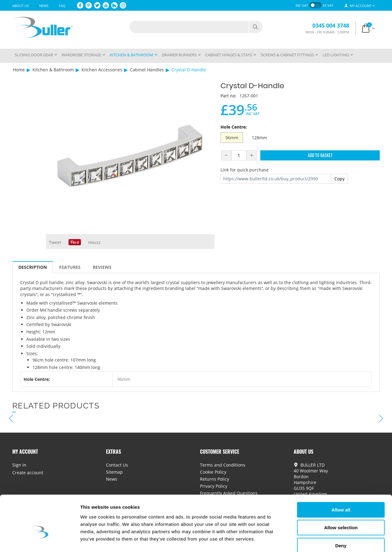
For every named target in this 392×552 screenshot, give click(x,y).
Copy (339, 179)
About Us (21, 6)
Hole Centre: (234, 127)
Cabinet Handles (147, 70)
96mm (232, 138)
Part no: (228, 96)
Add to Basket (320, 155)
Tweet (55, 242)
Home (19, 70)
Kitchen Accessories (102, 70)
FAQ (62, 6)
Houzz (94, 242)
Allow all (341, 477)
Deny (341, 513)
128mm (259, 138)
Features (70, 267)
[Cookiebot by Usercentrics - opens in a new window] (40, 540)
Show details (321, 540)
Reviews (102, 267)
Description (33, 267)
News (44, 6)
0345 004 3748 (331, 25)
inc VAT (302, 5)
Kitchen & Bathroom (53, 70)
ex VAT (328, 5)
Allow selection (341, 495)
